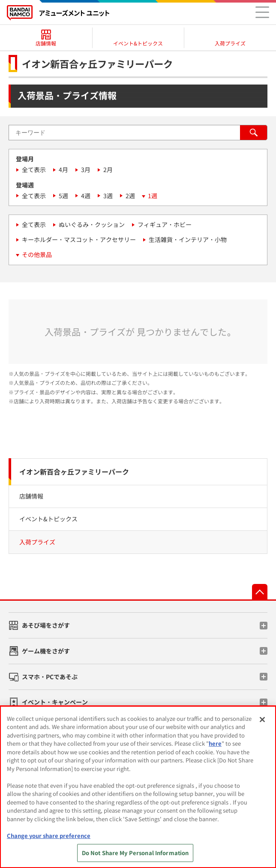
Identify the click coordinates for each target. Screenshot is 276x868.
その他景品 (37, 254)
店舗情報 (31, 496)
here (215, 743)
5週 (63, 196)
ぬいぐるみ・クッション (92, 224)
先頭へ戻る (260, 592)
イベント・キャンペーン (55, 702)
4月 (63, 169)
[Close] (262, 720)
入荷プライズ (37, 542)
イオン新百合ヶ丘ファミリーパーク (74, 472)
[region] (138, 787)
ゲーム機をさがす (46, 651)
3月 (86, 169)
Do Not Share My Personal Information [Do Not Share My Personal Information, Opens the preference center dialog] (135, 853)
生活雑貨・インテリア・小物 (188, 239)
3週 (108, 196)
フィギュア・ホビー (165, 224)
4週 (86, 196)
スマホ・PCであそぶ (50, 677)
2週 (130, 196)
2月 (108, 169)
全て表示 (34, 169)
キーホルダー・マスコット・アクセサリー (79, 239)
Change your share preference (49, 836)
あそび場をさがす (46, 625)
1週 (153, 196)
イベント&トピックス (48, 519)
